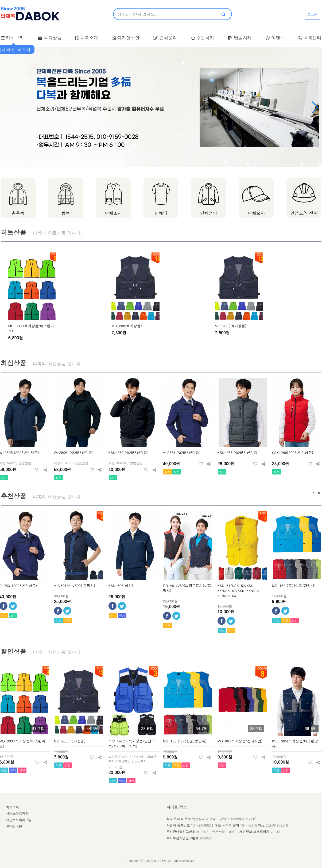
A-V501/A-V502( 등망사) (75, 585)
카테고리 (12, 38)
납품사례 (240, 38)
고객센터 (310, 38)
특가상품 (50, 38)
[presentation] (6, 299)
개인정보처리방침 (19, 820)
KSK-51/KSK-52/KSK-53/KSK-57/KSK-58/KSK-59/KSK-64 (239, 591)
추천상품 (14, 496)
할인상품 (14, 651)
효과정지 (319, 493)
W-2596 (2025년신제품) (74, 452)
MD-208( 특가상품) (231, 326)
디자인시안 (126, 38)
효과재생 (313, 493)
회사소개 (13, 807)
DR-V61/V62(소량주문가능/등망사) (187, 588)
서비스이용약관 (17, 813)
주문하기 (202, 38)
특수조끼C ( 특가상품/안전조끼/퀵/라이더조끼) (132, 744)
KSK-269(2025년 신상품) (293, 452)
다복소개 (87, 38)
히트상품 (14, 232)
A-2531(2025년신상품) (182, 452)
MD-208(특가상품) (127, 326)
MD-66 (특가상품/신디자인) (240, 741)
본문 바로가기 (0, 0)
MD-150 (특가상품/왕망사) (294, 585)
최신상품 (14, 363)
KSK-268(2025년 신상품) (238, 452)
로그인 (312, 14)
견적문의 (165, 38)
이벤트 (275, 38)
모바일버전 (14, 826)
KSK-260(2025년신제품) (129, 452)
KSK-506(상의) (121, 585)
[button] (315, 107)
